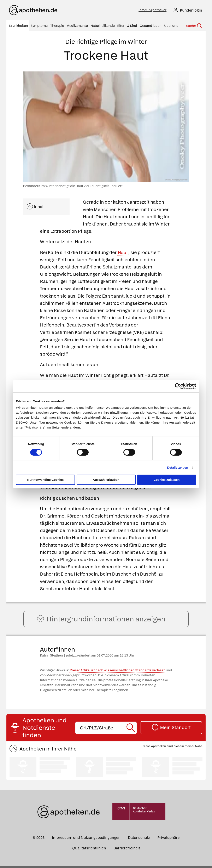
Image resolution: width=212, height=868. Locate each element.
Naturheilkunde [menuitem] (103, 26)
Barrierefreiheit (127, 850)
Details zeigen (178, 467)
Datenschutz (139, 839)
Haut (123, 252)
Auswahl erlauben (106, 480)
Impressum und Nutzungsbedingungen (86, 839)
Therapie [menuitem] (57, 26)
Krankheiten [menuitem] (19, 26)
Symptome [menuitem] (39, 26)
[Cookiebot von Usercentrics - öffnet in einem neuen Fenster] (178, 386)
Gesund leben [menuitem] (151, 26)
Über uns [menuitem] (171, 26)
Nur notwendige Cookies (46, 480)
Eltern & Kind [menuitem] (127, 26)
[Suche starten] (131, 730)
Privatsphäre (168, 839)
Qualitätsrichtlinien (89, 850)
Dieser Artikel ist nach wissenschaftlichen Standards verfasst (117, 672)
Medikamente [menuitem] (77, 26)
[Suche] (194, 26)
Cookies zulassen (167, 480)
